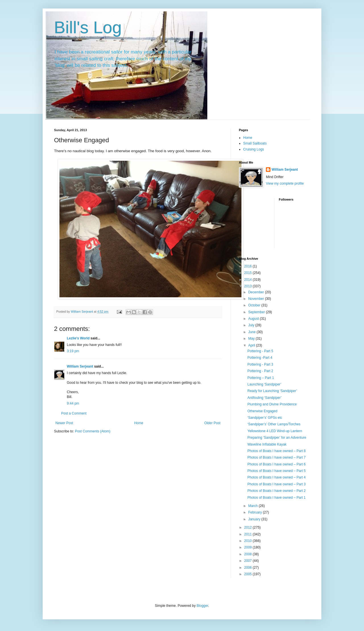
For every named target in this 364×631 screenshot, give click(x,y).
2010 (249, 541)
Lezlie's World (78, 338)
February (256, 512)
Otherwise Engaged (262, 411)
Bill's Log (88, 27)
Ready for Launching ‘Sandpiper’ (272, 391)
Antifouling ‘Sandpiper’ (264, 398)
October (255, 305)
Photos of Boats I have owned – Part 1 (277, 498)
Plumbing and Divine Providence (272, 404)
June (252, 332)
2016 (249, 266)
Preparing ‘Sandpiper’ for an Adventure (277, 438)
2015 (249, 273)
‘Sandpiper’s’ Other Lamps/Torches (274, 424)
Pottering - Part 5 (260, 351)
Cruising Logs (254, 149)
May (252, 339)
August (254, 319)
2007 (249, 561)
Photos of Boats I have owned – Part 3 (277, 484)
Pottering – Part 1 (261, 378)
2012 (249, 527)
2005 (249, 574)
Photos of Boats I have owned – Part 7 (277, 457)
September (257, 312)
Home (139, 423)
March (254, 506)
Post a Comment (74, 413)
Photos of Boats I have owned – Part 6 (277, 464)
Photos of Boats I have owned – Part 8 (277, 451)
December (257, 292)
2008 (249, 554)
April (252, 345)
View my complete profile (285, 183)
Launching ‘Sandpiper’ (264, 384)
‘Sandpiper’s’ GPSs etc (265, 418)
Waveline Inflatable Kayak (267, 444)
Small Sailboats (255, 143)
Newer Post (64, 423)
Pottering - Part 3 (260, 364)
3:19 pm (73, 351)
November (257, 299)
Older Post (212, 423)
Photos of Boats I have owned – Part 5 (277, 471)
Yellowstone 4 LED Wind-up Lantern (275, 431)
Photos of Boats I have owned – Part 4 (277, 477)
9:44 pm (73, 403)
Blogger (202, 606)
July (252, 325)
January (255, 519)
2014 (249, 280)
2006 (249, 568)
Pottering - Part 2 (260, 371)
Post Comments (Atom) (93, 431)
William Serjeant (80, 366)
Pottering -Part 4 (260, 358)
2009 (249, 547)
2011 (249, 534)
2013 (249, 286)
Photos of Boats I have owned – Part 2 (277, 491)
